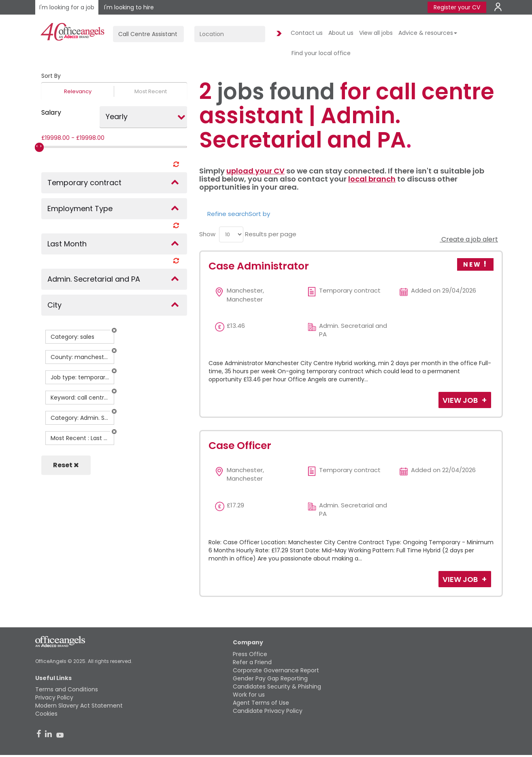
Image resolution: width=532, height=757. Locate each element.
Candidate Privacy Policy (268, 711)
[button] (114, 330)
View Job (461, 400)
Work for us (249, 695)
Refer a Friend (252, 662)
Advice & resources (428, 33)
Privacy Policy (54, 697)
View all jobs (376, 33)
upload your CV (255, 171)
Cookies (46, 714)
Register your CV (457, 7)
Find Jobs (278, 34)
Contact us (307, 33)
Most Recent (151, 91)
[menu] (231, 234)
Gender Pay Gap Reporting (270, 678)
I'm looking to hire (129, 7)
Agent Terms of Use (261, 703)
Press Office (250, 654)
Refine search (228, 214)
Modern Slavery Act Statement (79, 706)
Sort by (259, 214)
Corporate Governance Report (276, 670)
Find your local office (321, 53)
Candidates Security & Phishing (277, 686)
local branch (372, 179)
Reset (66, 465)
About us (341, 33)
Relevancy (78, 91)
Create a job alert (469, 239)
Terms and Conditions (67, 689)
